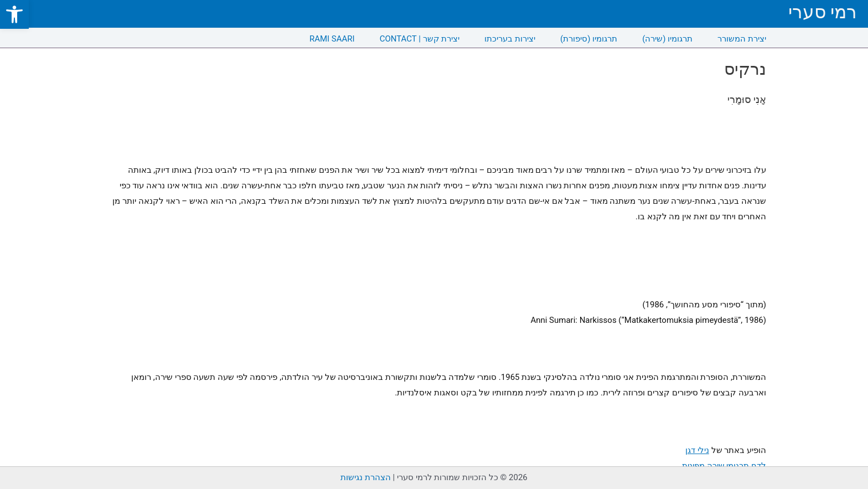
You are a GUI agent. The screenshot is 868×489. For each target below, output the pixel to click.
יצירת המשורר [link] (742, 39)
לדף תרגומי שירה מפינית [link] (724, 466)
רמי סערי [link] (823, 12)
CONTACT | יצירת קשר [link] (420, 39)
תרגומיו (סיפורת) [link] (589, 39)
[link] (14, 14)
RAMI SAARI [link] (332, 39)
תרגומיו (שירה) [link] (667, 39)
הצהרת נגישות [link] (366, 477)
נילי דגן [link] (697, 450)
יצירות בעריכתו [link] (510, 39)
